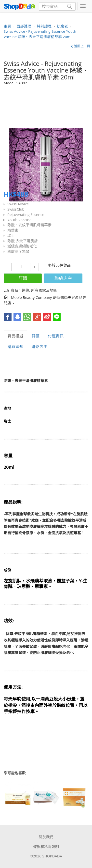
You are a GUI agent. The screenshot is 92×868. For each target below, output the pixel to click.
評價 (36, 336)
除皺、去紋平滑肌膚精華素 (29, 225)
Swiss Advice (18, 204)
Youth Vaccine (19, 220)
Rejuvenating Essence (26, 214)
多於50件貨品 (59, 265)
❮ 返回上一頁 (80, 46)
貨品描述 (15, 336)
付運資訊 (56, 336)
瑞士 (11, 235)
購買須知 (15, 347)
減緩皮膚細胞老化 (22, 246)
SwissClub (16, 209)
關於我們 (46, 837)
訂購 (23, 278)
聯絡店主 (63, 278)
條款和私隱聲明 (46, 847)
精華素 (13, 230)
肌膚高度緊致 (18, 251)
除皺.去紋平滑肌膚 (23, 241)
